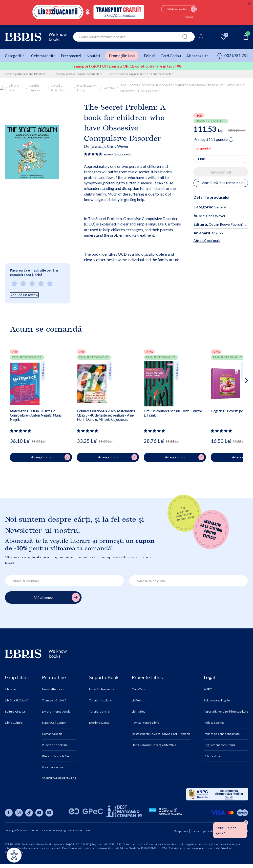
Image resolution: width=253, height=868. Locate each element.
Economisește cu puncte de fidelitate (78, 74)
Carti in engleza (35, 88)
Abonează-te (197, 56)
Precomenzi (71, 56)
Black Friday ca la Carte (57, 756)
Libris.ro (10, 689)
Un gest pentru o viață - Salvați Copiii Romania (161, 734)
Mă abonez (57, 597)
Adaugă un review (24, 295)
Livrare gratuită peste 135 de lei (26, 74)
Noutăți (93, 56)
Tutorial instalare (100, 700)
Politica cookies (214, 723)
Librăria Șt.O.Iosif (16, 700)
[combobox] (134, 37)
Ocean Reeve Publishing (220, 224)
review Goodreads (117, 154)
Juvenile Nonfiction (58, 88)
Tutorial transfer (100, 712)
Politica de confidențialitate (222, 734)
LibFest (137, 700)
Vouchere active (53, 767)
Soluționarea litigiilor (217, 700)
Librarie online (14, 88)
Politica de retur (214, 756)
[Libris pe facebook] (9, 813)
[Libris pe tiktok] (29, 813)
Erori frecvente (99, 723)
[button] (237, 400)
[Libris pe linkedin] (49, 813)
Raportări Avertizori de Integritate (226, 712)
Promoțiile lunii (122, 56)
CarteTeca (138, 689)
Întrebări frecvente (102, 689)
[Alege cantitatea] (221, 159)
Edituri (149, 56)
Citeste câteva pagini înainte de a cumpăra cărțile (141, 74)
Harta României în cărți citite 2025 (154, 745)
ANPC (208, 689)
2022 (208, 233)
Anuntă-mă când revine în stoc (221, 183)
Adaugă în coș (51, 457)
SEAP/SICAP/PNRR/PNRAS (59, 778)
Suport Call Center (54, 723)
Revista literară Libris (145, 723)
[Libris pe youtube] (39, 813)
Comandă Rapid (52, 734)
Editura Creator (15, 712)
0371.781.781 (232, 55)
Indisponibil (221, 172)
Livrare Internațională (56, 712)
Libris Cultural (14, 723)
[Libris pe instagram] (19, 813)
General (109, 88)
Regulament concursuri (219, 745)
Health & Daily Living (86, 88)
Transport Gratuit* (54, 700)
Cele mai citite (43, 56)
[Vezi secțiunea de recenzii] (21, 431)
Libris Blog (138, 712)
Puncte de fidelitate (55, 745)
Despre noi (181, 831)
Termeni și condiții (203, 831)
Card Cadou (171, 56)
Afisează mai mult (207, 240)
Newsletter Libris (53, 689)
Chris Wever (118, 146)
